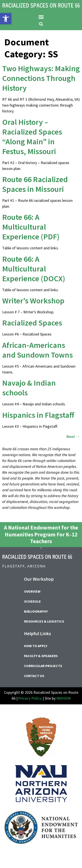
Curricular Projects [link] (43, 666)
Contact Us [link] (34, 676)
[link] (6, 19)
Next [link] (73, 436)
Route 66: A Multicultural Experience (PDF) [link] (31, 227)
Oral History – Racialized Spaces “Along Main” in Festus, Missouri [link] (32, 137)
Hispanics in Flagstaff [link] (38, 415)
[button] (41, 17)
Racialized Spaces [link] (32, 323)
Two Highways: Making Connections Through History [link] (41, 78)
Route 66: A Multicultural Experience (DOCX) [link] (34, 269)
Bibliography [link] (36, 611)
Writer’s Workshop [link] (33, 301)
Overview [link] (32, 591)
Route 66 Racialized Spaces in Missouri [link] (35, 184)
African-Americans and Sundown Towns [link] (38, 350)
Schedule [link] (32, 601)
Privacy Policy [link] (30, 698)
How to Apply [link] (36, 646)
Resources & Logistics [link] (44, 621)
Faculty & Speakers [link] (41, 656)
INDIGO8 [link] (64, 698)
